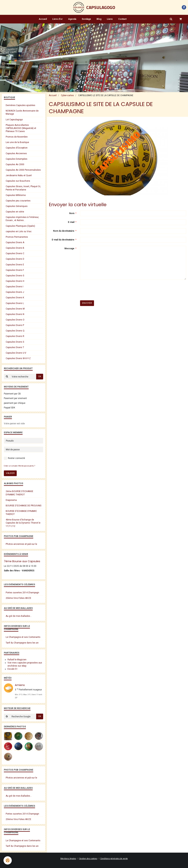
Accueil (43, 19)
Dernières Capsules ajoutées (20, 105)
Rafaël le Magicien (17, 660)
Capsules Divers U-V (16, 353)
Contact (122, 19)
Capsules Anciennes (16, 153)
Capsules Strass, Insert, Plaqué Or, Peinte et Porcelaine (23, 188)
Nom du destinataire (64, 231)
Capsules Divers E (15, 265)
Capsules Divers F (15, 270)
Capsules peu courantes (18, 201)
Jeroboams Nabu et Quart (19, 175)
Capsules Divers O (15, 320)
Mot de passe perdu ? (27, 466)
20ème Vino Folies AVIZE (18, 598)
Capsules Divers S (15, 342)
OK (40, 376)
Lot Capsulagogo (14, 120)
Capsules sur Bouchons (18, 181)
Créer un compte (10, 466)
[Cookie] (8, 860)
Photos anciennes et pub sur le (21, 544)
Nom (72, 213)
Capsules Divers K (15, 298)
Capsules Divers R (15, 336)
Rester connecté (14, 458)
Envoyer (87, 303)
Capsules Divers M (15, 309)
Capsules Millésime (16, 195)
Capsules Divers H (15, 281)
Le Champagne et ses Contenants (23, 637)
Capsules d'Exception (17, 148)
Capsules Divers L (15, 303)
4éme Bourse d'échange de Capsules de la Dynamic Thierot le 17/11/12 (23, 523)
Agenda (72, 19)
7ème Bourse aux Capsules (22, 561)
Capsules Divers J (15, 292)
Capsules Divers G (15, 276)
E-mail (71, 222)
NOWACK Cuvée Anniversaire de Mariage (22, 112)
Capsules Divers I (15, 287)
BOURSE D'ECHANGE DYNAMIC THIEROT (21, 513)
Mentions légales (68, 859)
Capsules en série (15, 212)
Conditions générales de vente (114, 859)
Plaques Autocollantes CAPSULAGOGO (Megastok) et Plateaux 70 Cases (21, 128)
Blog (99, 19)
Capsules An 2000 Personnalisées (23, 170)
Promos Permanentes (17, 237)
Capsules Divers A (15, 242)
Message (69, 248)
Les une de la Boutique (17, 142)
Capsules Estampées (17, 159)
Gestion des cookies (88, 859)
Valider (10, 473)
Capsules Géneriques (17, 206)
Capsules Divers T (15, 347)
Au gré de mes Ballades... (19, 616)
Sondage (86, 19)
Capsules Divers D (15, 259)
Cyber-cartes (67, 95)
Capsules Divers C (15, 253)
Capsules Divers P (15, 325)
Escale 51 (13, 669)
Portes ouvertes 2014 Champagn (22, 593)
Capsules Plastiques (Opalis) (20, 226)
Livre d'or (57, 19)
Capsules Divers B (15, 248)
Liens (110, 19)
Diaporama (11, 500)
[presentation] (108, 290)
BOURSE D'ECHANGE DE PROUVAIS (23, 506)
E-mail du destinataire (63, 240)
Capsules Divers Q (15, 331)
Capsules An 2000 (15, 164)
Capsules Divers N (15, 314)
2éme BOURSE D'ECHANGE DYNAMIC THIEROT (19, 493)
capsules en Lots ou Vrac (19, 231)
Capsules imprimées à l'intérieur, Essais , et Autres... (22, 219)
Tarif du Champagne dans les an (22, 643)
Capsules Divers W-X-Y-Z (18, 358)
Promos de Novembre (17, 137)
